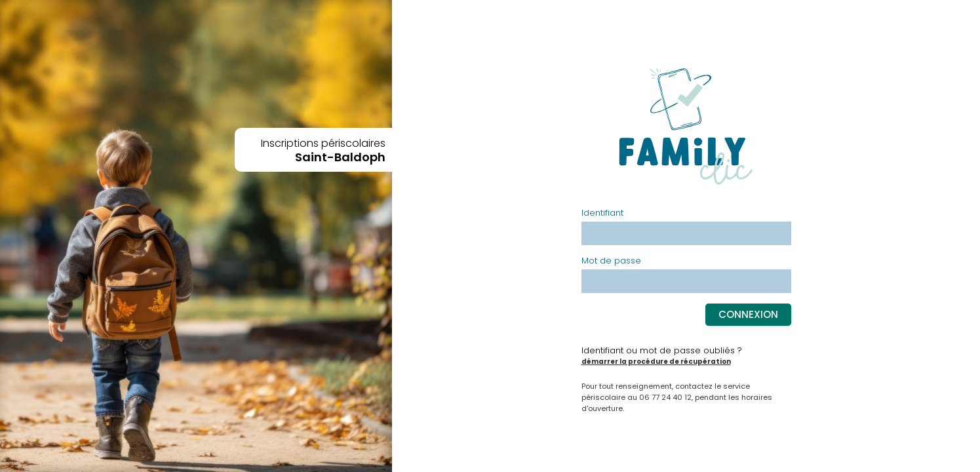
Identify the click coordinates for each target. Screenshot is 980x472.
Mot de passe (611, 261)
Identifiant (602, 213)
